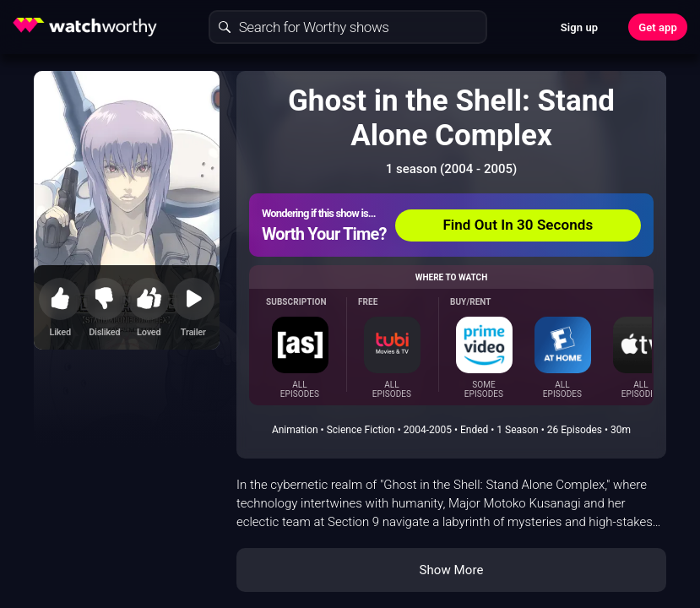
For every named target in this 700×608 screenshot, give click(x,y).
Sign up (579, 27)
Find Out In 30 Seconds (518, 225)
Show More (452, 570)
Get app (658, 27)
